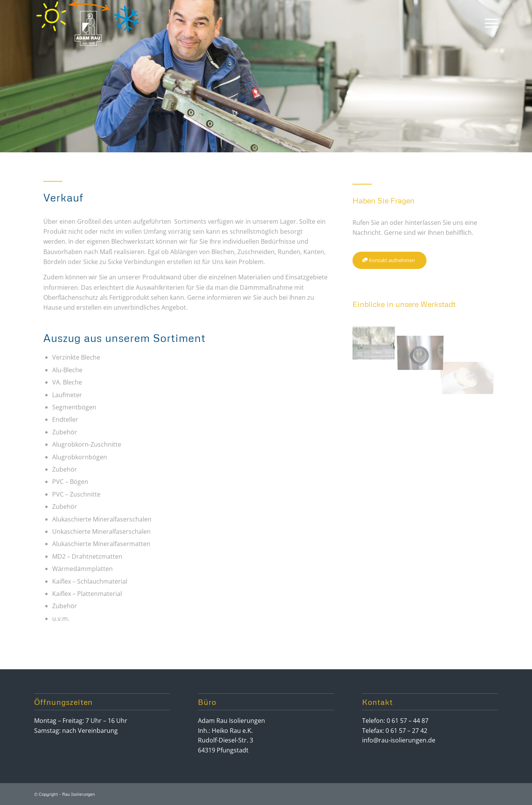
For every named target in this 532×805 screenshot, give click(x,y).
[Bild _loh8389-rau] (423, 341)
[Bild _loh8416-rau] (376, 341)
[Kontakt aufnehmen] (390, 260)
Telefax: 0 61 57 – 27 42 (395, 731)
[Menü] (489, 23)
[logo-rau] (88, 23)
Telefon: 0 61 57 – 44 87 (395, 721)
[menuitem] (489, 23)
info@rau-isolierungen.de (399, 740)
